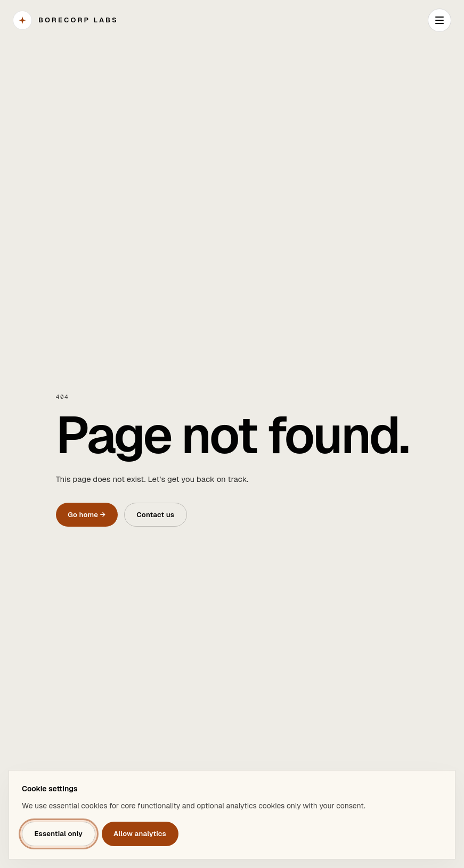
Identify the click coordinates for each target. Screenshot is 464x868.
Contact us (155, 515)
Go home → (87, 515)
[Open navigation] (439, 20)
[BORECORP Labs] (66, 20)
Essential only (58, 834)
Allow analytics (140, 834)
